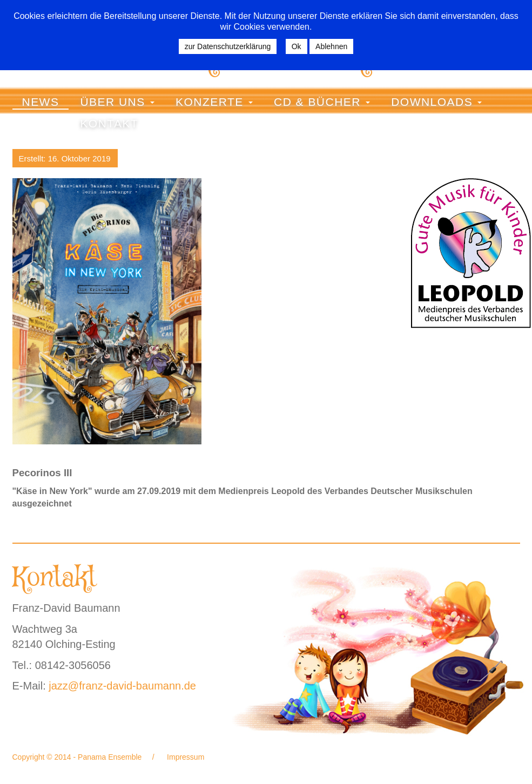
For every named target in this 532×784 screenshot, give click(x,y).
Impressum (184, 757)
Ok (297, 46)
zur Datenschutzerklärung (228, 46)
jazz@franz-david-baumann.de (122, 686)
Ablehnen (331, 46)
